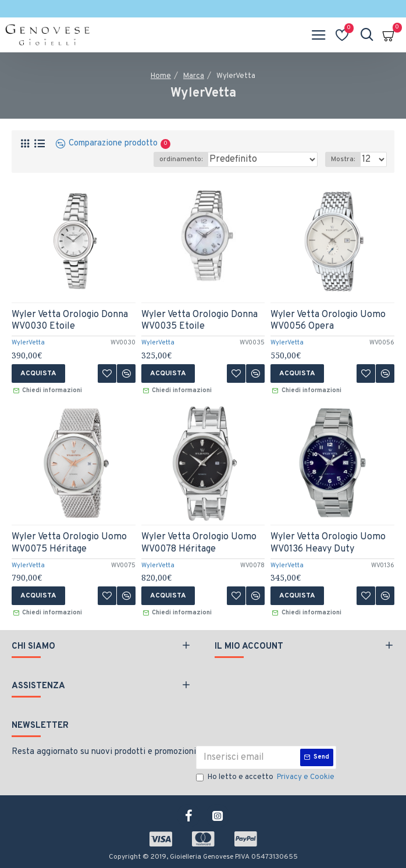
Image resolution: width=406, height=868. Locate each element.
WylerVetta (28, 343)
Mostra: (343, 159)
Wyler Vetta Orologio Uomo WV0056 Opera (328, 321)
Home (161, 76)
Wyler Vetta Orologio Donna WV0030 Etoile (70, 321)
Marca (194, 76)
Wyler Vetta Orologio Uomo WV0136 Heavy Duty (328, 543)
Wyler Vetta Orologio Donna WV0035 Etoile (200, 321)
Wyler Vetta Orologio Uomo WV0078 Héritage (199, 543)
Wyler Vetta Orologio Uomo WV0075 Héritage (69, 543)
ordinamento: (181, 159)
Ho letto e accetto (266, 778)
